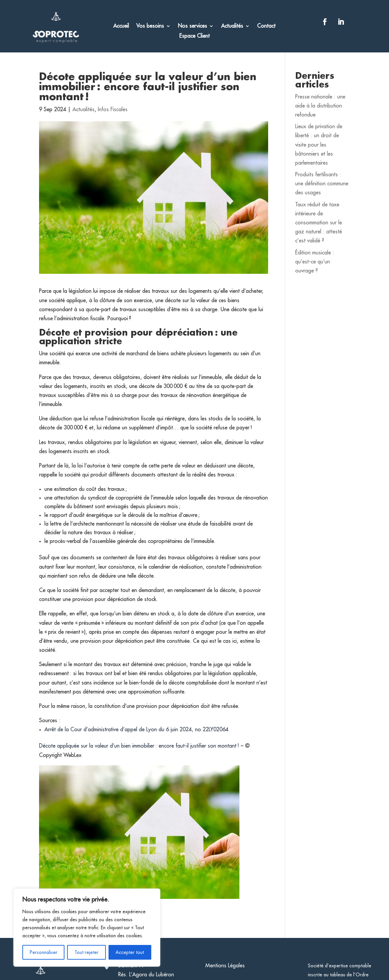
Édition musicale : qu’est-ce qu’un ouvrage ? (315, 262)
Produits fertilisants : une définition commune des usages (322, 184)
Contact (266, 26)
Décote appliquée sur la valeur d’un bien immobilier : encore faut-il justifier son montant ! (140, 746)
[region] (87, 928)
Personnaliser (44, 952)
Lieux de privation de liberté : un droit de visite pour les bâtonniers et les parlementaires (319, 145)
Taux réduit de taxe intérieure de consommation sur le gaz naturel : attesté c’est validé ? (319, 223)
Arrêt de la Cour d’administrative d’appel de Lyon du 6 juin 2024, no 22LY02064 (136, 730)
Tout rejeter (86, 952)
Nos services (192, 26)
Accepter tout (130, 952)
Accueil (121, 26)
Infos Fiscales (113, 110)
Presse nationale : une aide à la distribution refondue (320, 106)
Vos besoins (150, 26)
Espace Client (194, 36)
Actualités (232, 26)
